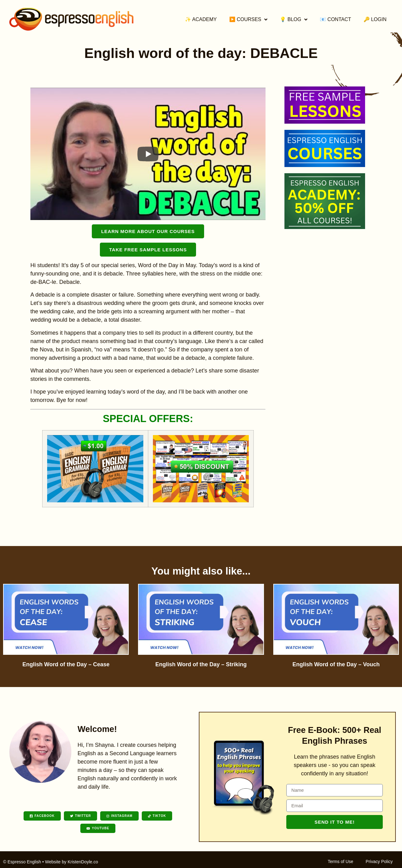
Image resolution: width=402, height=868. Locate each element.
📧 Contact (335, 19)
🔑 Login (375, 19)
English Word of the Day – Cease (66, 664)
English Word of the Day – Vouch (336, 664)
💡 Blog (294, 20)
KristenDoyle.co (83, 862)
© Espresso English (22, 862)
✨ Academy (201, 19)
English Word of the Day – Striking (201, 664)
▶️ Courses (248, 20)
